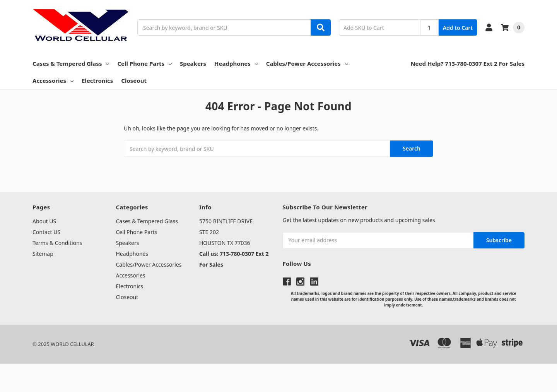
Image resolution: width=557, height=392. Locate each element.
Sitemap (43, 254)
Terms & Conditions (57, 243)
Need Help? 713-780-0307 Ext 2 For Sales (467, 63)
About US (44, 221)
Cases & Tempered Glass (71, 63)
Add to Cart (458, 28)
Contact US (46, 232)
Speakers (193, 63)
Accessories (53, 80)
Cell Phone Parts (144, 63)
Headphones (236, 63)
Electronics (97, 80)
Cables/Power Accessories (307, 63)
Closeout (134, 80)
